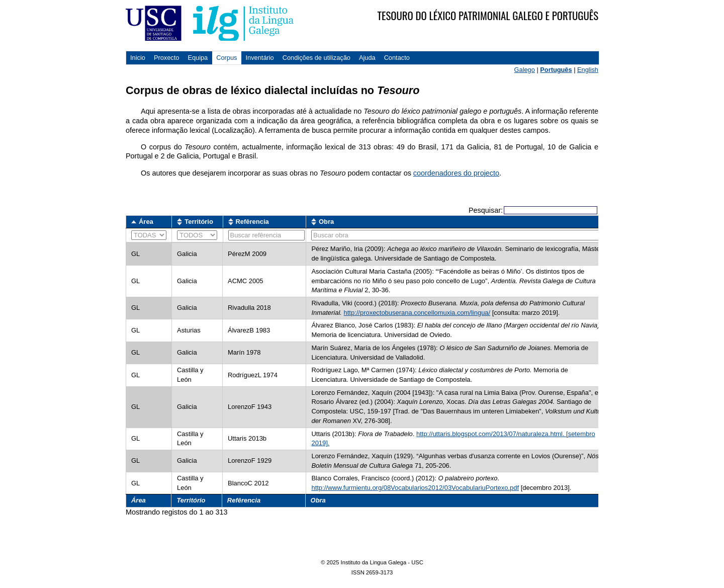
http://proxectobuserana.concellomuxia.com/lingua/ (417, 313)
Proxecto (167, 58)
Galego (525, 70)
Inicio (138, 58)
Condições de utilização (316, 58)
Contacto (397, 58)
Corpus (227, 58)
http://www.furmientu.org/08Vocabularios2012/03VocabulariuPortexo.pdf (415, 488)
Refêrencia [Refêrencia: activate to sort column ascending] (252, 222)
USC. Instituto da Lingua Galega (210, 23)
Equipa (198, 58)
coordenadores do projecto (456, 173)
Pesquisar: (533, 210)
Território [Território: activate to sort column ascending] (199, 222)
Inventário (260, 58)
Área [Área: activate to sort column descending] (146, 222)
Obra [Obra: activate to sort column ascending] (326, 222)
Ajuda (367, 58)
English (588, 70)
